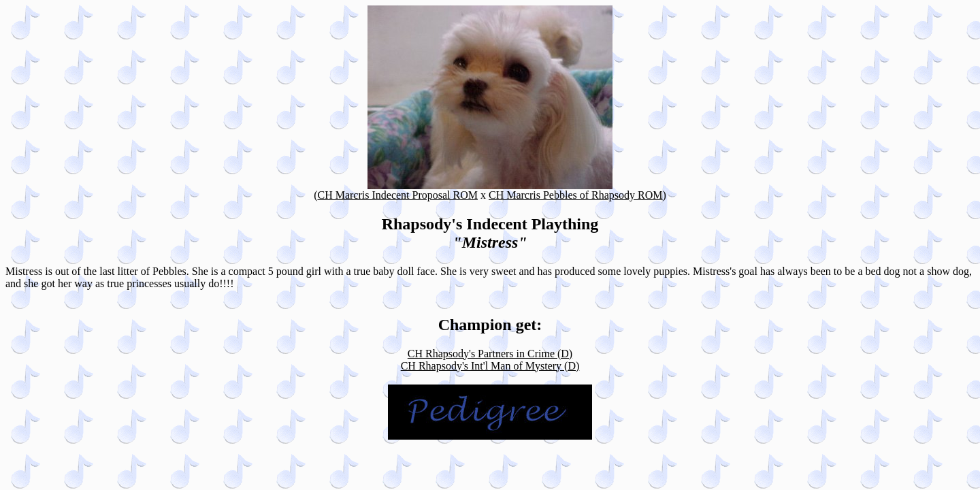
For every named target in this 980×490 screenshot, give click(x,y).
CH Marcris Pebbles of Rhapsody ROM (576, 195)
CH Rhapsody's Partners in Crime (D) (490, 354)
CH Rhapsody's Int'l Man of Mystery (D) (490, 366)
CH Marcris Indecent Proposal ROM (397, 195)
